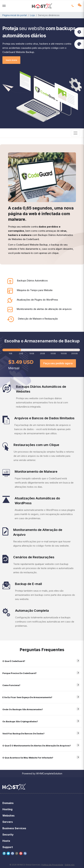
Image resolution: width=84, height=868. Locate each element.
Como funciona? (14, 685)
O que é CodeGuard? (17, 661)
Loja (32, 15)
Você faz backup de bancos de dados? (26, 733)
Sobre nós (70, 865)
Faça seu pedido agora (58, 363)
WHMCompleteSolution (49, 773)
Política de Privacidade (52, 865)
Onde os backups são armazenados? (25, 709)
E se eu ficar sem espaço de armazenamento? (30, 697)
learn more (11, 60)
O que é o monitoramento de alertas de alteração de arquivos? (39, 746)
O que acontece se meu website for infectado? (31, 758)
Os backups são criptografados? (23, 721)
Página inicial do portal (15, 15)
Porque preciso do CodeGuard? (22, 673)
